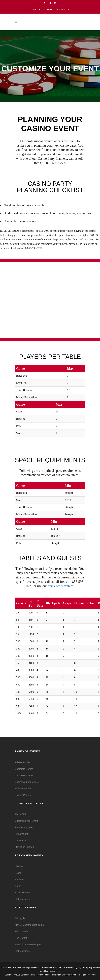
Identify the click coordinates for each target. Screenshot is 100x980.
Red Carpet (21, 938)
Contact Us (21, 840)
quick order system (60, 586)
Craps (18, 886)
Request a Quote (24, 827)
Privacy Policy (43, 975)
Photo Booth (21, 931)
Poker (18, 873)
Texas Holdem (22, 893)
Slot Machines (22, 899)
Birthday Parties (23, 789)
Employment (21, 834)
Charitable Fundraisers (27, 782)
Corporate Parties (24, 769)
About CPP (21, 814)
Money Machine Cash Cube (29, 925)
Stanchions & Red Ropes (28, 944)
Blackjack (20, 866)
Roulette (19, 879)
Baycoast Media (69, 975)
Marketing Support (24, 847)
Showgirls (20, 918)
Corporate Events (24, 775)
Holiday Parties (23, 795)
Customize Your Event (26, 821)
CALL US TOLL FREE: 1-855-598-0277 (50, 9)
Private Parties (23, 762)
